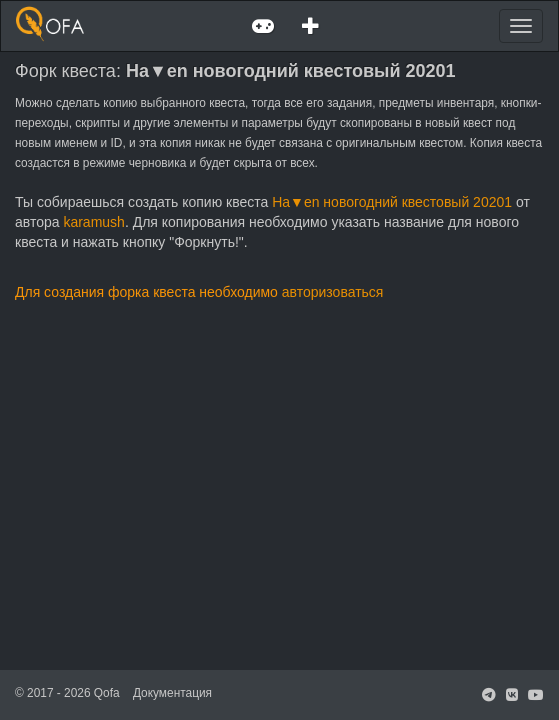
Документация (172, 693)
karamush (93, 222)
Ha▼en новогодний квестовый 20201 (392, 202)
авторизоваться (333, 292)
